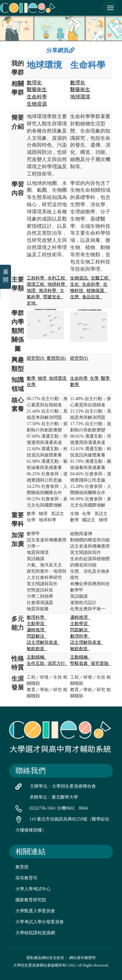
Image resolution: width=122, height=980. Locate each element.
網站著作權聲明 (82, 958)
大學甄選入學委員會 (35, 911)
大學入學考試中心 (33, 889)
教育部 (22, 867)
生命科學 (88, 65)
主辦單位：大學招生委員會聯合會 (63, 786)
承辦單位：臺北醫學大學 (54, 797)
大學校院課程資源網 (35, 933)
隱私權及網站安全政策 (45, 958)
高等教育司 (26, 878)
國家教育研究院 (31, 900)
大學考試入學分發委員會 (40, 922)
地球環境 (44, 65)
